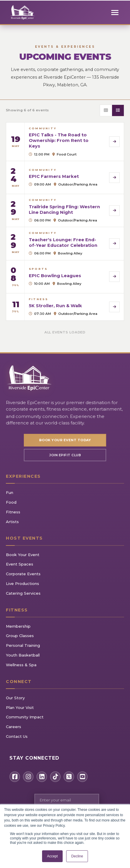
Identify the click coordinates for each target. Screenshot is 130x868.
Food (11, 502)
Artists (12, 522)
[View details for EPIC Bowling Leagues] (65, 277)
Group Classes (20, 636)
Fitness (13, 512)
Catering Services (23, 593)
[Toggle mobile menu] (115, 12)
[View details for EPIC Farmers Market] (65, 177)
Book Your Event (23, 555)
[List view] (118, 110)
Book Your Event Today (65, 440)
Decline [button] (77, 856)
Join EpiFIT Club (65, 455)
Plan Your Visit (20, 707)
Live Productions (22, 583)
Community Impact (25, 717)
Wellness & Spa (21, 665)
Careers (14, 727)
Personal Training (23, 645)
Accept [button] (52, 856)
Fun (10, 492)
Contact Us (17, 736)
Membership (18, 626)
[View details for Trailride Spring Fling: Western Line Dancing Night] (65, 210)
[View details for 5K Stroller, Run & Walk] (65, 307)
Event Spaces (20, 564)
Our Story (15, 698)
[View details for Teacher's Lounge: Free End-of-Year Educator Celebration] (65, 243)
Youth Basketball (23, 655)
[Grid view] (106, 110)
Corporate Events (23, 574)
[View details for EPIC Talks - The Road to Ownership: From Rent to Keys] (65, 142)
